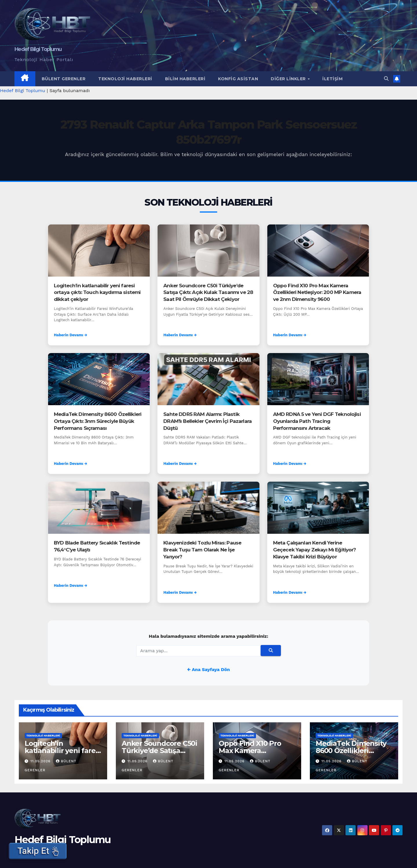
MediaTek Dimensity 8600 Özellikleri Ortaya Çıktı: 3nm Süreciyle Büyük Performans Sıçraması (98, 421)
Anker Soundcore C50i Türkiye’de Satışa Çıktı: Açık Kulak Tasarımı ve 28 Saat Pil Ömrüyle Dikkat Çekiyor (208, 293)
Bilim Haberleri (185, 79)
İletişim (332, 79)
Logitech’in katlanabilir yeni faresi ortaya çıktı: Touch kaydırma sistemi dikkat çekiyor (97, 293)
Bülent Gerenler (64, 79)
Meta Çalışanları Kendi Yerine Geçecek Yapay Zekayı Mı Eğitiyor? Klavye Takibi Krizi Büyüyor (315, 550)
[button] (386, 79)
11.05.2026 (41, 761)
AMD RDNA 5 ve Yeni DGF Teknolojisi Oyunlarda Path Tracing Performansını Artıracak (317, 421)
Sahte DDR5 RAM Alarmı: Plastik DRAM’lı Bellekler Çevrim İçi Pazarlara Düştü (207, 421)
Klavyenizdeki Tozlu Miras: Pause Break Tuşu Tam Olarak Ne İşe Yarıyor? (202, 550)
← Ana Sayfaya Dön (208, 669)
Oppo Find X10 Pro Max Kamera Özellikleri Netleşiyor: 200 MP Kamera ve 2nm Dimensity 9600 (317, 293)
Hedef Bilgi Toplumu (38, 49)
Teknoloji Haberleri (125, 79)
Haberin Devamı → (71, 335)
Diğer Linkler (289, 79)
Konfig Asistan (238, 79)
